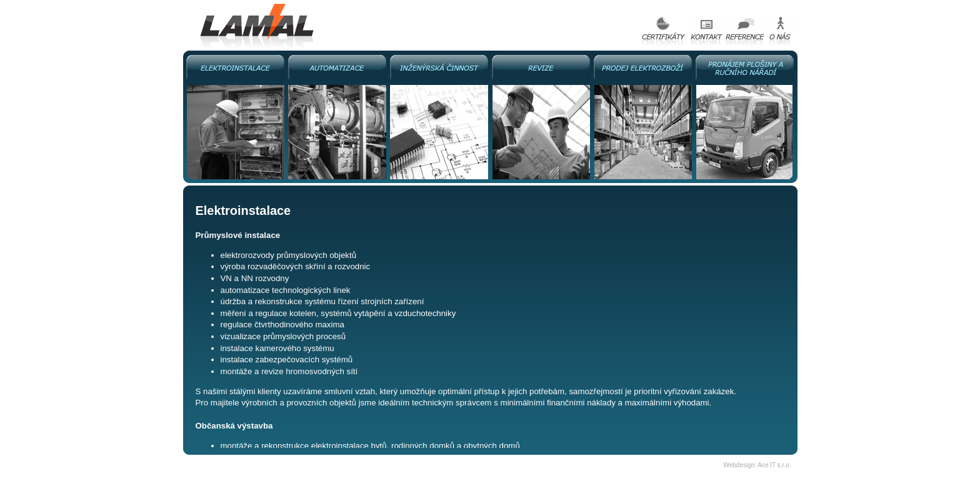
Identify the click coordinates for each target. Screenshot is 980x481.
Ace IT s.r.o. (774, 465)
